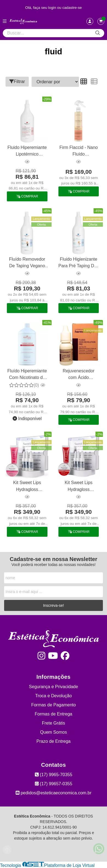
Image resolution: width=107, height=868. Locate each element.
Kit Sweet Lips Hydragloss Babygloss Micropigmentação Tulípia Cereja (79, 487)
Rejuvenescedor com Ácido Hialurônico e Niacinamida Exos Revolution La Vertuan (78, 375)
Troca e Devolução (54, 696)
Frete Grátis (54, 723)
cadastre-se (72, 8)
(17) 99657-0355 (54, 784)
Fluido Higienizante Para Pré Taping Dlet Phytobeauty (79, 263)
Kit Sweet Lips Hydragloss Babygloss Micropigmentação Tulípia (27, 487)
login (53, 8)
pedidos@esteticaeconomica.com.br (54, 793)
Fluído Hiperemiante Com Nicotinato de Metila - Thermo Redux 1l (27, 375)
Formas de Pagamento (54, 705)
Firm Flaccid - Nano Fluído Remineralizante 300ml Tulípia (79, 152)
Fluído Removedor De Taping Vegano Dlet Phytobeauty (27, 263)
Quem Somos (54, 732)
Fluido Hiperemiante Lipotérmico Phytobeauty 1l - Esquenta (27, 152)
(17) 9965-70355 (54, 775)
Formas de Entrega (54, 714)
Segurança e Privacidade (54, 687)
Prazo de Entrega (54, 741)
